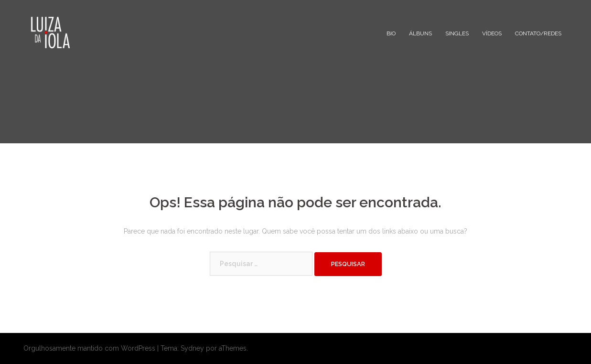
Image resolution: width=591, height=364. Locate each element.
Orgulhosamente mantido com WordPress (89, 348)
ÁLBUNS (420, 33)
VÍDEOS (492, 33)
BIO (391, 33)
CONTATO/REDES (538, 33)
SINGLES (457, 33)
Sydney (192, 348)
